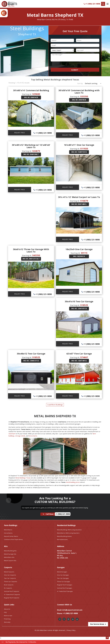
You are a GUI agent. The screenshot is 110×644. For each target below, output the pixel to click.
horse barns (33, 436)
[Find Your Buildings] (103, 4)
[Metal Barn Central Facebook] (60, 619)
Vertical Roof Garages (65, 588)
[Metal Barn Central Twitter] (64, 619)
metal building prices (73, 482)
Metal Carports (9, 572)
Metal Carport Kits (10, 561)
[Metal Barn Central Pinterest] (73, 619)
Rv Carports (8, 588)
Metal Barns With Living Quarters (68, 533)
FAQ (5, 612)
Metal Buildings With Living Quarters (69, 530)
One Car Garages (63, 575)
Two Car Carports (10, 578)
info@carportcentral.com (72, 610)
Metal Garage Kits (10, 554)
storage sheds (20, 436)
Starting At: (27, 94)
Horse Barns (8, 533)
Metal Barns (8, 530)
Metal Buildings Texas (23, 478)
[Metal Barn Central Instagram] (68, 619)
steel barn (12, 434)
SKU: (26, 97)
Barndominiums (62, 539)
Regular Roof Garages (65, 585)
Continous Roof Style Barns (13, 539)
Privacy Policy (71, 630)
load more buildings (55, 405)
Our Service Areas (98, 624)
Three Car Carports (11, 582)
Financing (7, 619)
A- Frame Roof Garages (65, 591)
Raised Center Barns (11, 536)
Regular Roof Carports (12, 598)
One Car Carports (10, 575)
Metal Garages (62, 572)
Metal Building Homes (64, 536)
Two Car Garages (63, 578)
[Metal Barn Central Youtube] (77, 619)
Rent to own (8, 616)
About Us (7, 609)
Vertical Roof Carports (12, 591)
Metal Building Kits (10, 551)
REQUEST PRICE (19, 133)
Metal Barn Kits (9, 557)
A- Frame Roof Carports (12, 594)
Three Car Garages (64, 582)
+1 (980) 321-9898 (92, 4)
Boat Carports (9, 585)
